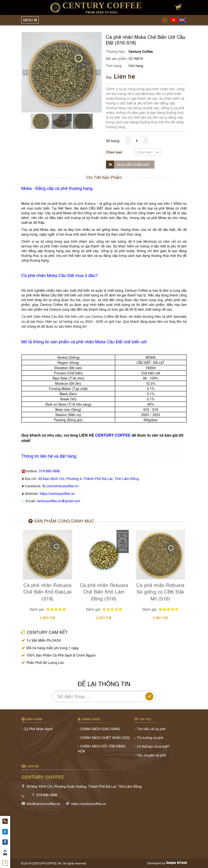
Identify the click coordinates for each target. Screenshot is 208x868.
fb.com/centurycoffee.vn (61, 486)
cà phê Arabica (84, 203)
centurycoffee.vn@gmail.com (58, 501)
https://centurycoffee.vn (57, 493)
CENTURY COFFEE (113, 435)
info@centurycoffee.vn (43, 803)
